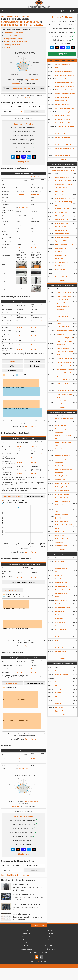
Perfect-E (58, 655)
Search (65, 11)
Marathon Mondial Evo (62, 651)
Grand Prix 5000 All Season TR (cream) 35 (65, 343)
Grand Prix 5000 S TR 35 (64, 293)
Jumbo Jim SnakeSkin (62, 674)
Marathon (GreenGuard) (62, 607)
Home (4, 11)
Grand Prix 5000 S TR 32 (64, 296)
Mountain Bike (27, 937)
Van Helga (58, 689)
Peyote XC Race (60, 532)
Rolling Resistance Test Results (14, 39)
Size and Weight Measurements (15, 36)
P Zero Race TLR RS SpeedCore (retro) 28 (61, 228)
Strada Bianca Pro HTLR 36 (65, 369)
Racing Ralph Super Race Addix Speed (63, 540)
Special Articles (27, 949)
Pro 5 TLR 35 (60, 323)
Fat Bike (27, 946)
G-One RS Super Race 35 (64, 366)
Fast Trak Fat (59, 678)
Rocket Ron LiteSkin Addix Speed (63, 444)
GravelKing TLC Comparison (65, 126)
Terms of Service (50, 946)
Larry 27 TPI (59, 696)
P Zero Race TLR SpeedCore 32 (65, 374)
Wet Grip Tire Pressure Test (63, 72)
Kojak (57, 640)
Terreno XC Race (60, 480)
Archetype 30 (59, 195)
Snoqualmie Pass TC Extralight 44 (63, 308)
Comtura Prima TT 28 (62, 220)
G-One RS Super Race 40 (64, 387)
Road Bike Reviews (14, 875)
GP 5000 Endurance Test (63, 137)
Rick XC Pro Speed (61, 466)
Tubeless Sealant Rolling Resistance (66, 145)
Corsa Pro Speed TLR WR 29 (63, 181)
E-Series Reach (60, 618)
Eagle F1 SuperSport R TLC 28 (64, 244)
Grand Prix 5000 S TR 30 (62, 234)
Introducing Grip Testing (63, 119)
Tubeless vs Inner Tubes (63, 156)
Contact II (58, 633)
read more (27, 97)
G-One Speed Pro (60, 425)
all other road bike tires (32, 79)
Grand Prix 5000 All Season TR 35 (65, 353)
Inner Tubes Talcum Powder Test (65, 75)
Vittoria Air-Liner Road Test (63, 123)
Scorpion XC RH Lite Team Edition (63, 437)
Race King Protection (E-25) (63, 455)
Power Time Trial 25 (61, 269)
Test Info (50, 934)
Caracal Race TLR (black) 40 (65, 338)
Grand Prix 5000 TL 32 (63, 383)
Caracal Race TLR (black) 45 (65, 391)
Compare (26, 875)
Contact (50, 940)
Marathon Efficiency (61, 583)
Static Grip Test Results (12, 45)
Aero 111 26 (59, 266)
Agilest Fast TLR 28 (61, 241)
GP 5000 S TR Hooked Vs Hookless (65, 93)
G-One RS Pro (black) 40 (64, 362)
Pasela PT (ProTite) (61, 600)
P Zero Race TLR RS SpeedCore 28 (61, 257)
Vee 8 (57, 682)
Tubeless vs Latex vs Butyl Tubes (65, 148)
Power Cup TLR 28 (61, 248)
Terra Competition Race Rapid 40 (64, 402)
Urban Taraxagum (61, 629)
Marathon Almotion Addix (63, 590)
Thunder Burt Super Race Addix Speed (63, 450)
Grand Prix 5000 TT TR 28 (63, 198)
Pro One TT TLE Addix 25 (63, 212)
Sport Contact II (60, 604)
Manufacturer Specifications (14, 33)
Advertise (50, 943)
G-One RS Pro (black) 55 (62, 494)
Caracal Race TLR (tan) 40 (64, 313)
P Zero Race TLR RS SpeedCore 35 (62, 318)
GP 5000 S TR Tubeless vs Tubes (65, 101)
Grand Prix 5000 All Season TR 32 (65, 396)
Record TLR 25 (59, 191)
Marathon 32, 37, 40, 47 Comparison (66, 152)
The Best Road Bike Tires (63, 64)
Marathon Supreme (61, 586)
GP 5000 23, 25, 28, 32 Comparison (65, 141)
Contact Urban (60, 579)
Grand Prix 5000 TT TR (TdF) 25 (64, 204)
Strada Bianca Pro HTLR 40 (65, 331)
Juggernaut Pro (60, 711)
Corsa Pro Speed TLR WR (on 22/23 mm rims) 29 (64, 186)
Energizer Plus (60, 611)
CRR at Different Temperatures (65, 86)
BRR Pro (50, 931)
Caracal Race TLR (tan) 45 (64, 358)
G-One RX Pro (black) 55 (62, 491)
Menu (74, 11)
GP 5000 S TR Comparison (63, 104)
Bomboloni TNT (60, 700)
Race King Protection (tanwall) (61, 516)
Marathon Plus (60, 648)
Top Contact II (59, 626)
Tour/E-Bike (27, 943)
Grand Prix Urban (61, 565)
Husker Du (58, 693)
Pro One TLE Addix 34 (63, 348)
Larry (57, 685)
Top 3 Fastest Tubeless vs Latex (65, 108)
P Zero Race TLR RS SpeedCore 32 (62, 301)
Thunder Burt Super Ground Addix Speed (64, 431)
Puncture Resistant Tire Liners (64, 83)
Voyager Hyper (60, 575)
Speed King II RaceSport (62, 476)
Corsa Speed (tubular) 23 (63, 277)
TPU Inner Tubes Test (62, 68)
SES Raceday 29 (60, 216)
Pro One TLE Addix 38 (63, 327)
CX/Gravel (27, 940)
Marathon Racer (60, 637)
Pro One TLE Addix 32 (63, 380)
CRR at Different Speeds (62, 115)
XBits (39, 962)
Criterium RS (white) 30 (62, 262)
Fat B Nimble (59, 707)
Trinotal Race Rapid (61, 545)
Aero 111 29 (59, 252)
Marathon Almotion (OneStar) (61, 570)
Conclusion (8, 48)
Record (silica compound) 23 (64, 273)
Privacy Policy (50, 949)
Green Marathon (60, 622)
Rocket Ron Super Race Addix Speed (64, 527)
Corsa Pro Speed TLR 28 (62, 177)
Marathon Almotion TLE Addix (62, 595)
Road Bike (27, 934)
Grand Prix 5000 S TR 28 (62, 223)
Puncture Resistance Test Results (15, 42)
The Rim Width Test (61, 130)
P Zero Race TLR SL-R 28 (62, 209)
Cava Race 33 (61, 334)
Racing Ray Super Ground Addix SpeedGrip (63, 503)
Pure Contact (59, 615)
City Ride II (59, 644)
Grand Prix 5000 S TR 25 (62, 237)
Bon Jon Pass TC (60, 561)
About (50, 937)
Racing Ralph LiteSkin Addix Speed (64, 510)
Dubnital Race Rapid (61, 498)
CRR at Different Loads (62, 97)
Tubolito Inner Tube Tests (63, 134)
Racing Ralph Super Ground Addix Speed (64, 471)
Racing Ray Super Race (62, 487)
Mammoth (58, 704)
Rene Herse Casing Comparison (66, 112)
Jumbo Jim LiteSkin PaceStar (64, 671)
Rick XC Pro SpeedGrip (62, 483)
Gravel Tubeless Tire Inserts (64, 79)
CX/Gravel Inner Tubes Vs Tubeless (66, 90)
